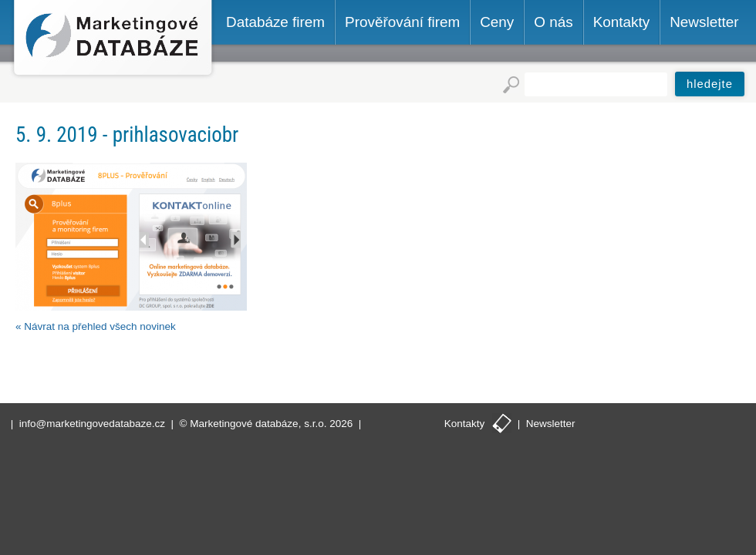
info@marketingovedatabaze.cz (92, 424)
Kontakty (465, 424)
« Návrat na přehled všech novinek (96, 326)
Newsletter (551, 424)
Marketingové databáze (113, 40)
